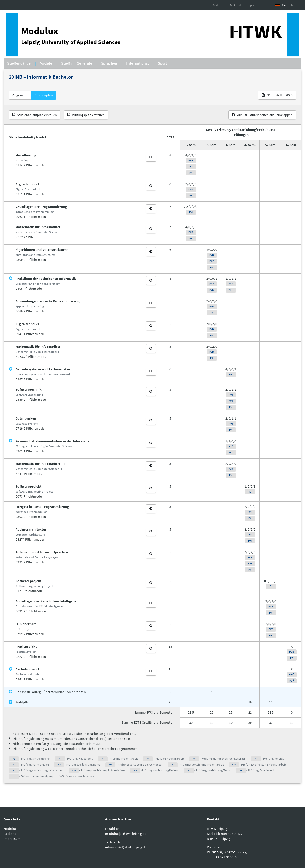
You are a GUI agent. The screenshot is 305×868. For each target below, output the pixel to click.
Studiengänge (19, 63)
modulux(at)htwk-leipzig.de (126, 834)
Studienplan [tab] (44, 95)
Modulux (218, 5)
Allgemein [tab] (20, 95)
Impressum (254, 5)
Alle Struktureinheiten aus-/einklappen (262, 115)
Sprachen (109, 63)
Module (46, 63)
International (138, 63)
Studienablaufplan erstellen (35, 115)
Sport (163, 63)
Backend (235, 5)
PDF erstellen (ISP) (277, 95)
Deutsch (284, 5)
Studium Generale (77, 63)
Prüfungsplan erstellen (86, 115)
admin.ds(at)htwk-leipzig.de (126, 847)
